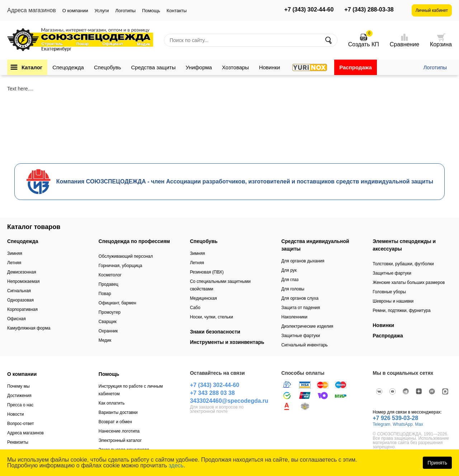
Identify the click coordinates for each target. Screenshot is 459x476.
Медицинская (204, 298)
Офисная (16, 319)
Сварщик (108, 322)
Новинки (269, 67)
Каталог (32, 67)
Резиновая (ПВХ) (207, 272)
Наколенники (294, 317)
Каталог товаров (34, 227)
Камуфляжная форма (29, 328)
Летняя (14, 263)
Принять (437, 463)
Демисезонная (22, 272)
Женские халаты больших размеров (409, 283)
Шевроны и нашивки (393, 301)
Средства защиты (153, 67)
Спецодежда (68, 67)
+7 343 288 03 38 (212, 393)
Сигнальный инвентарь (304, 345)
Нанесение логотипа (119, 431)
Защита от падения (301, 308)
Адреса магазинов (25, 433)
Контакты (176, 11)
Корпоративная (22, 309)
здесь (176, 465)
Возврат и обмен (115, 422)
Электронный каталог (120, 440)
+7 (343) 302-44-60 (309, 10)
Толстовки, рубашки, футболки (403, 264)
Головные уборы (389, 292)
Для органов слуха (300, 298)
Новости (15, 414)
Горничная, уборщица (120, 266)
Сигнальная (19, 291)
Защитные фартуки (301, 336)
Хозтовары (235, 67)
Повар (105, 294)
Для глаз (290, 280)
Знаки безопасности (215, 332)
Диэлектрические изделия (307, 326)
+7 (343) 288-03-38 (369, 10)
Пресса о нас (20, 405)
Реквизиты (18, 442)
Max (419, 424)
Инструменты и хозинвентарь (227, 342)
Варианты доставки (118, 412)
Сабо (195, 308)
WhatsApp (403, 424)
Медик (105, 340)
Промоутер (110, 312)
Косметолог (110, 275)
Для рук (289, 270)
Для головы (293, 289)
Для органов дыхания (303, 261)
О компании (75, 11)
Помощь (151, 11)
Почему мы (18, 386)
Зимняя (15, 253)
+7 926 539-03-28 (395, 418)
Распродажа (356, 67)
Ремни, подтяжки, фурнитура (401, 311)
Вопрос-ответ (20, 424)
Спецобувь (108, 67)
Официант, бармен (117, 303)
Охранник (108, 331)
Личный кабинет (432, 10)
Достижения (19, 396)
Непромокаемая (23, 281)
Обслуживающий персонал (126, 256)
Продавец (108, 284)
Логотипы (125, 11)
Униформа (199, 67)
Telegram (381, 424)
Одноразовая (20, 300)
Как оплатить (112, 403)
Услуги (101, 11)
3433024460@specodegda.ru (229, 401)
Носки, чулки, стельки (212, 317)
